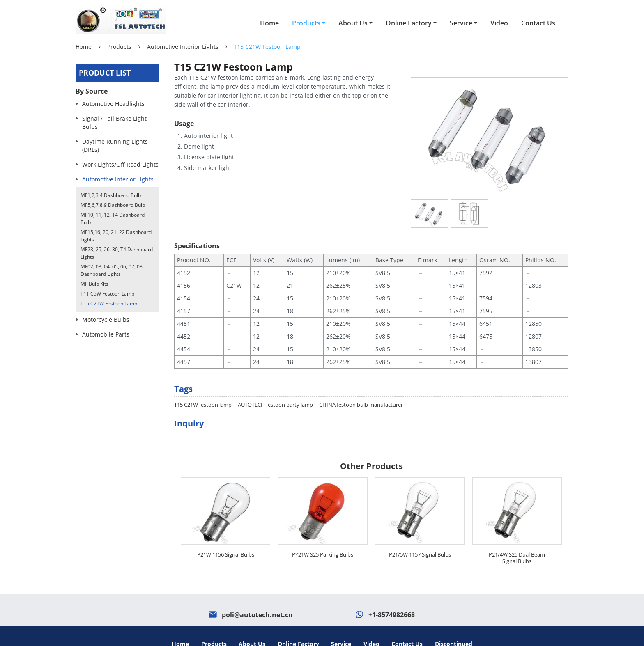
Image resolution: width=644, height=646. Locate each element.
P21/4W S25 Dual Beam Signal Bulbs (517, 542)
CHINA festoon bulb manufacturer (361, 389)
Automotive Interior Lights (183, 47)
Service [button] (461, 23)
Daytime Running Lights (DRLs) (115, 145)
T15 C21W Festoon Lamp (109, 304)
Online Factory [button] (409, 23)
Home (269, 23)
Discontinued (454, 628)
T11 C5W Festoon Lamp (107, 294)
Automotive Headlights (113, 104)
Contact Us (538, 23)
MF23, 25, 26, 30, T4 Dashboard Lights (117, 253)
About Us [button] (353, 23)
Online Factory (298, 628)
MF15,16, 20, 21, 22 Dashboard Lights (116, 236)
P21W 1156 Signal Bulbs (226, 539)
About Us (252, 628)
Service (341, 628)
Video (499, 23)
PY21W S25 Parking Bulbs (323, 539)
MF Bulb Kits (94, 284)
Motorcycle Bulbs (106, 320)
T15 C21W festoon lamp (203, 389)
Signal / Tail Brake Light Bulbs (114, 123)
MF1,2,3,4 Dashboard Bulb (111, 195)
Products (119, 47)
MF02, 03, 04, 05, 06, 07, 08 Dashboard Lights (112, 270)
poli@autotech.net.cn (257, 599)
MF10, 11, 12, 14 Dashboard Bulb (113, 219)
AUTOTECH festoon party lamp (275, 389)
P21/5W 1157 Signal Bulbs (420, 539)
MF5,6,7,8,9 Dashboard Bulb (113, 205)
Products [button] (306, 23)
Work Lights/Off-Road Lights (120, 164)
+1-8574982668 (392, 599)
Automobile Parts (106, 334)
